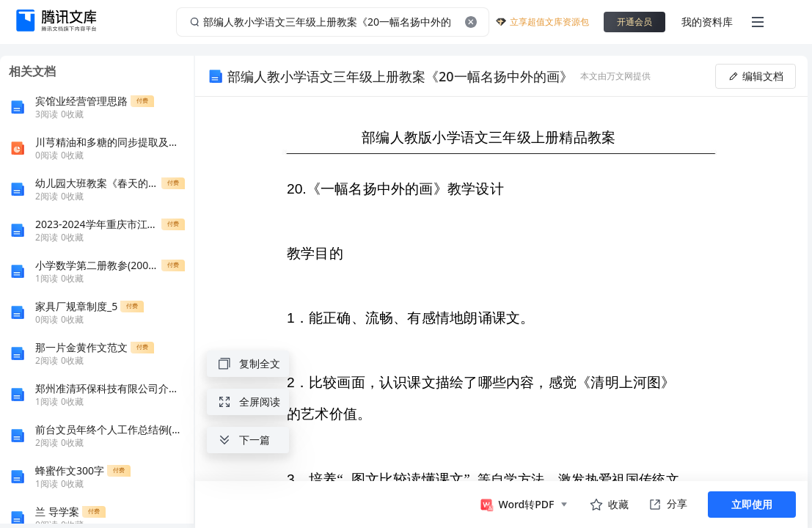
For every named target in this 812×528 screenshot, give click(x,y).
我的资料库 (707, 22)
